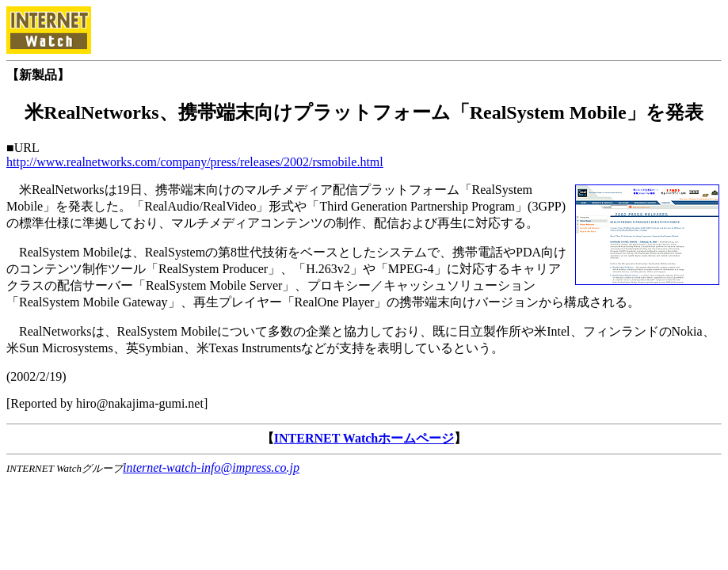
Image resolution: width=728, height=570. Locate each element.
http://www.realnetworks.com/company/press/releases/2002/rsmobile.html (195, 162)
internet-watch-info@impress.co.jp (211, 467)
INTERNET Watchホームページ (364, 438)
